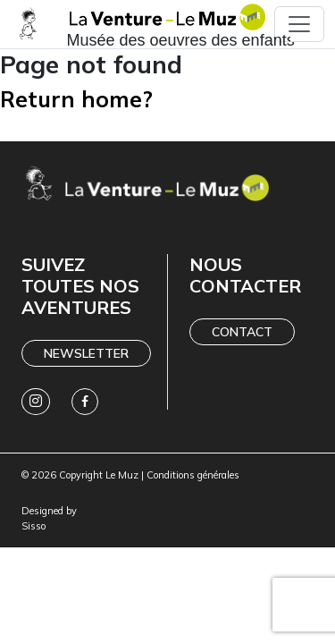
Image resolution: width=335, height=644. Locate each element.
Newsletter (86, 353)
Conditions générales (193, 475)
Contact (242, 332)
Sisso (33, 526)
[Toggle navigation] (299, 24)
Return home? (76, 99)
